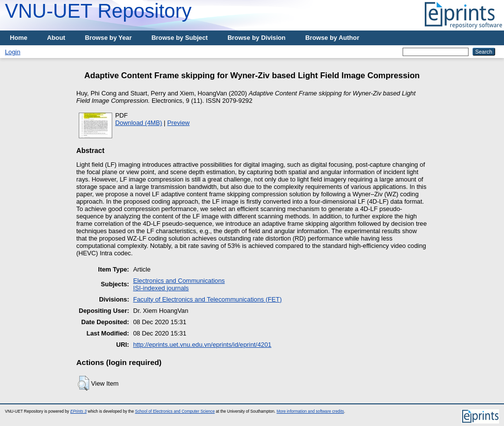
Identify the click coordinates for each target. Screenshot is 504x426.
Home (19, 38)
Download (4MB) (139, 123)
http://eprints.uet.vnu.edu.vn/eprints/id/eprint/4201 (202, 345)
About (56, 38)
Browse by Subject (180, 38)
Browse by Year (109, 38)
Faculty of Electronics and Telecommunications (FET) (207, 299)
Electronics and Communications (179, 281)
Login (13, 52)
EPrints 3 (79, 411)
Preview (179, 123)
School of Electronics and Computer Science (175, 411)
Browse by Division (256, 38)
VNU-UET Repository (98, 11)
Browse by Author (332, 38)
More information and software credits (310, 411)
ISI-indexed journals (161, 288)
